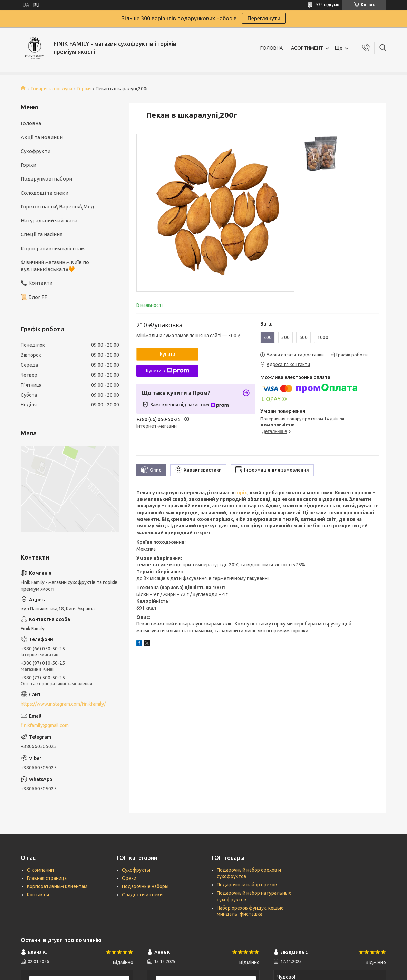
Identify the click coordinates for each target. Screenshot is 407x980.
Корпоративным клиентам (57, 886)
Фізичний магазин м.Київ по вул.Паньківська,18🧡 (55, 266)
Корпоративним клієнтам (53, 248)
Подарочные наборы (145, 886)
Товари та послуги (51, 89)
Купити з (167, 371)
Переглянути (264, 18)
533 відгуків (327, 5)
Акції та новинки (42, 137)
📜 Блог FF (34, 297)
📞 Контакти (37, 283)
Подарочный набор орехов (247, 885)
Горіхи (84, 89)
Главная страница (47, 878)
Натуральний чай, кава (49, 220)
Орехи (129, 878)
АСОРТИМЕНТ (307, 48)
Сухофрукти (36, 151)
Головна (31, 123)
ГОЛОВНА (272, 48)
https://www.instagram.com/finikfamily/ (63, 704)
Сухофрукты (136, 870)
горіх (241, 493)
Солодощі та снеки (45, 193)
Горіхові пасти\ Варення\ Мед (57, 207)
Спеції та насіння (42, 234)
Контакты (38, 895)
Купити (168, 354)
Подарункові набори (46, 179)
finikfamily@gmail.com (45, 725)
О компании (40, 870)
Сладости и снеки (142, 895)
